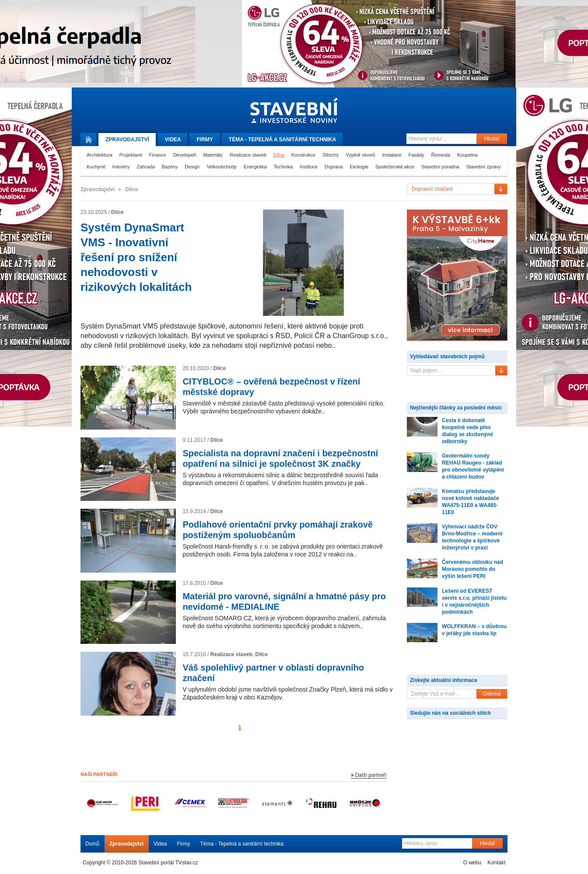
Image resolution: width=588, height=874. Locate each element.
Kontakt (496, 863)
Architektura (100, 155)
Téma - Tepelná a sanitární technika (242, 844)
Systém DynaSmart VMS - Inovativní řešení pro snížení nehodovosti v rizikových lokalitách (136, 257)
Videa (173, 140)
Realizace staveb (248, 155)
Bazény (170, 167)
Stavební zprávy (484, 167)
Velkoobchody (222, 167)
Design (192, 167)
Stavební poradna (440, 167)
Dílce (279, 155)
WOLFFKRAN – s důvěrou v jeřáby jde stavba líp (474, 630)
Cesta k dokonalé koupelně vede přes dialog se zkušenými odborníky (467, 431)
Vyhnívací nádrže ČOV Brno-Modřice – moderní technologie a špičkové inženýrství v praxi (472, 537)
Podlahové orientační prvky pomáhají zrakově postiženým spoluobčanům (278, 530)
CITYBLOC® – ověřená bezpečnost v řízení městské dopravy (271, 387)
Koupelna (467, 155)
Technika (283, 167)
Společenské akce (395, 167)
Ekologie (359, 167)
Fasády (416, 155)
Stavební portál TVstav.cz (168, 863)
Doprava (334, 167)
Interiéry (121, 167)
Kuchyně (96, 167)
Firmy (205, 140)
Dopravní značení (432, 189)
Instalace (392, 155)
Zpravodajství (126, 844)
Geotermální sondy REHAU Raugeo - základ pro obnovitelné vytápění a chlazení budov (473, 466)
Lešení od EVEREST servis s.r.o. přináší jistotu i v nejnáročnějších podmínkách (474, 601)
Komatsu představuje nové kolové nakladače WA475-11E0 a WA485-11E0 (471, 502)
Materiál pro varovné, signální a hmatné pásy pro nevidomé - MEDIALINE (284, 601)
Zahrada (146, 167)
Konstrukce (303, 155)
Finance (158, 155)
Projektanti (131, 155)
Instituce (309, 167)
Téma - (282, 140)
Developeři (185, 155)
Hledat (492, 139)
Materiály (213, 155)
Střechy (331, 155)
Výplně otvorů (360, 155)
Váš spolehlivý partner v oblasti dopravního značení (273, 673)
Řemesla (441, 155)
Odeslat (492, 694)
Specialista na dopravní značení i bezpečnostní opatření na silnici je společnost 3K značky (280, 458)
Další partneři (371, 775)
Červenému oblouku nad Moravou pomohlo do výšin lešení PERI (472, 569)
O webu (472, 863)
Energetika (255, 167)
